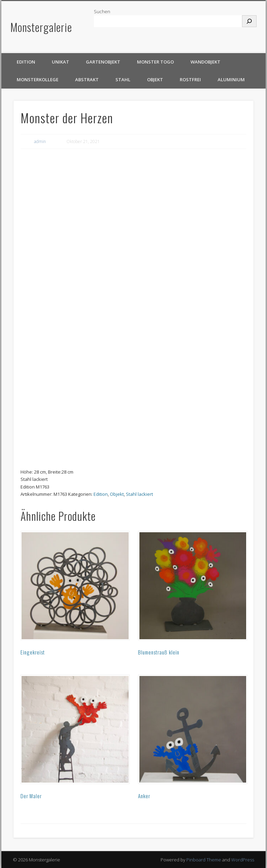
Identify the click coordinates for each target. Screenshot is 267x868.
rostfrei (190, 80)
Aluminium (231, 80)
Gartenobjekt (103, 62)
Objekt (155, 80)
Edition (26, 62)
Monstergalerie (41, 27)
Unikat (60, 62)
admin (40, 141)
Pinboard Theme (204, 860)
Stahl (123, 80)
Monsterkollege (38, 80)
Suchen (102, 11)
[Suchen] (249, 21)
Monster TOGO (155, 62)
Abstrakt (87, 80)
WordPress (243, 860)
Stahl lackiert (139, 494)
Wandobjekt (205, 62)
